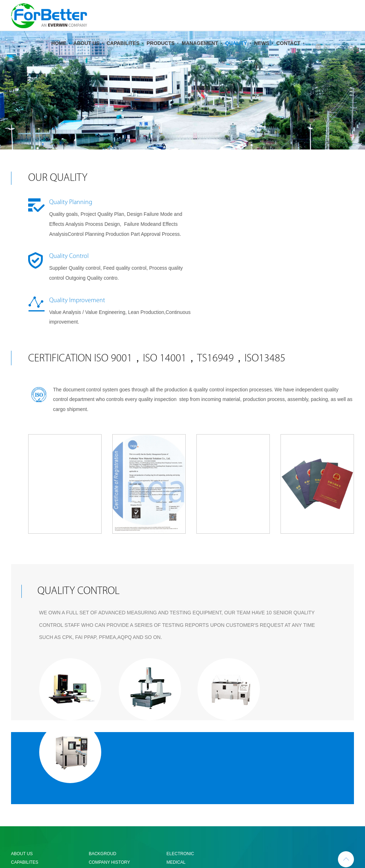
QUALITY (236, 51)
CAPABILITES (123, 51)
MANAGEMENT (200, 51)
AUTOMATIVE (180, 771)
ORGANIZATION (105, 780)
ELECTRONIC (180, 754)
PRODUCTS (161, 51)
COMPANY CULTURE (110, 771)
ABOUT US (86, 51)
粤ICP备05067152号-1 (310, 837)
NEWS (262, 51)
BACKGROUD (102, 754)
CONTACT (288, 51)
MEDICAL (176, 763)
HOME (59, 51)
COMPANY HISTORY (109, 763)
